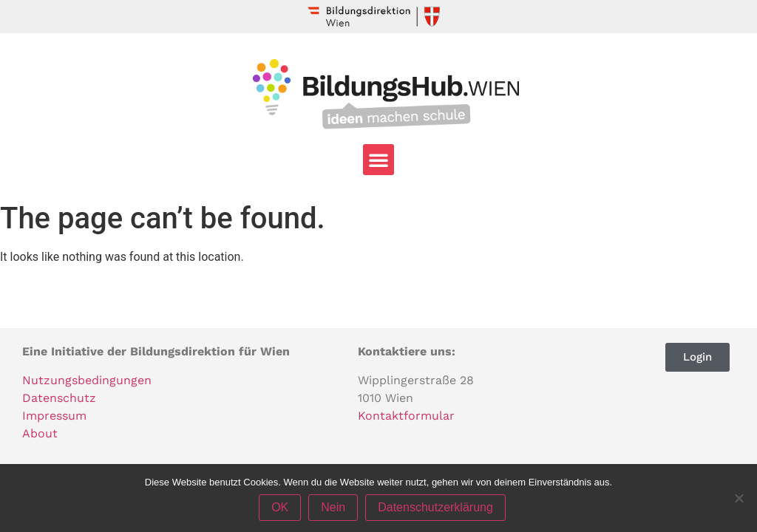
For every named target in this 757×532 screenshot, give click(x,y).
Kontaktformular (406, 416)
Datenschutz (59, 398)
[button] (378, 160)
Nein (333, 507)
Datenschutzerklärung (435, 507)
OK (280, 507)
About (40, 433)
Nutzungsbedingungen (87, 380)
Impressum (54, 416)
